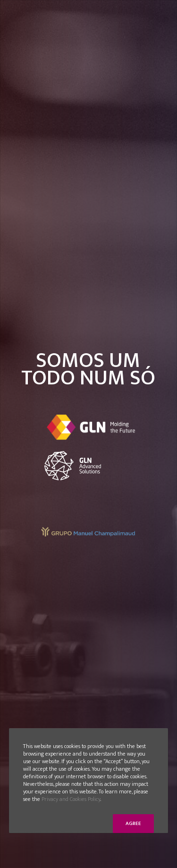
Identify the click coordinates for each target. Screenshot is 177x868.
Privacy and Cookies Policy (71, 799)
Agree (133, 824)
